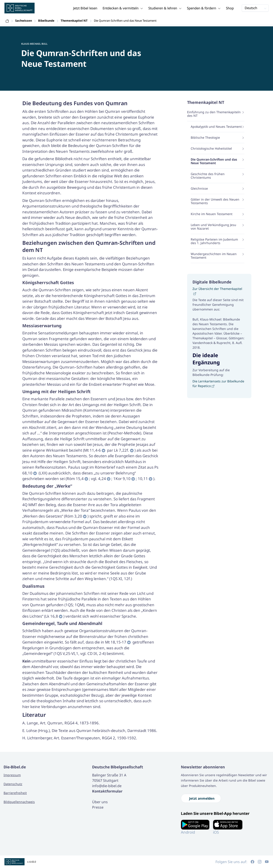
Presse (98, 807)
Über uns (100, 802)
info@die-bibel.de (107, 786)
